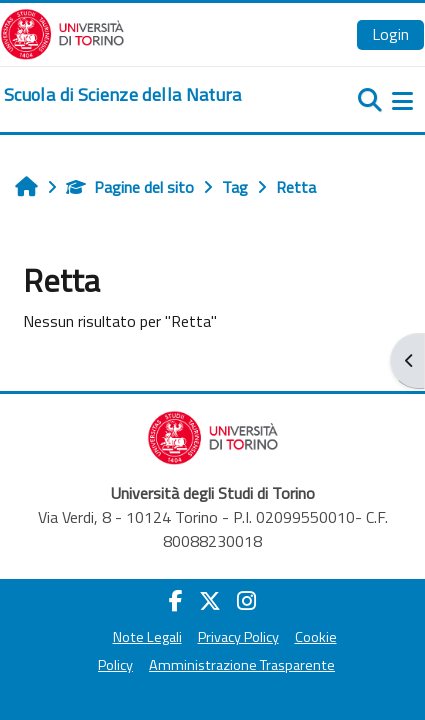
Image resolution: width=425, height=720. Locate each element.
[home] (123, 95)
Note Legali (147, 637)
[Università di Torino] (62, 32)
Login (390, 34)
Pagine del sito (130, 187)
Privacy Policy (238, 637)
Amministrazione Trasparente (242, 665)
